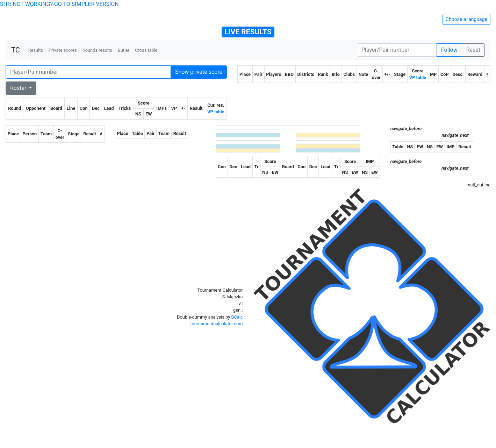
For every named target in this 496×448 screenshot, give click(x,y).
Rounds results (97, 50)
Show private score (199, 72)
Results (36, 50)
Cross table (146, 50)
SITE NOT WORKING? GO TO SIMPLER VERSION (59, 4)
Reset (473, 50)
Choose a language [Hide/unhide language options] (466, 19)
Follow (449, 50)
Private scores (63, 50)
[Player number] (397, 50)
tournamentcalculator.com (216, 324)
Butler (124, 50)
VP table (216, 112)
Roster (19, 88)
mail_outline (478, 185)
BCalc (237, 317)
